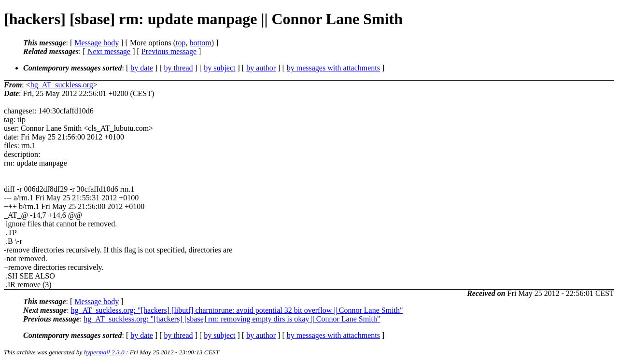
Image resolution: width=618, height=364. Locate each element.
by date (142, 68)
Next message (109, 51)
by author (261, 68)
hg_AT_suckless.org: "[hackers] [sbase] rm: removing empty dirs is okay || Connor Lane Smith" (232, 319)
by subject (219, 68)
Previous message (169, 51)
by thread (179, 68)
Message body (97, 43)
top (181, 43)
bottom (200, 43)
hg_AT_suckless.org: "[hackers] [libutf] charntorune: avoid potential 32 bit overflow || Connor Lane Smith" (237, 310)
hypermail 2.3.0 (104, 352)
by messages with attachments (333, 68)
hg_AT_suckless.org (62, 85)
